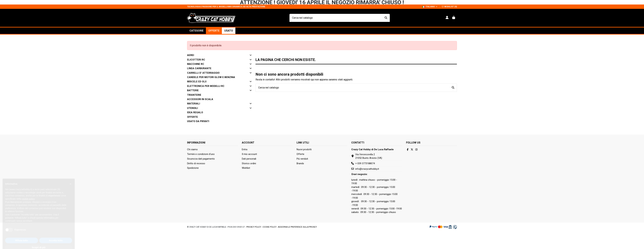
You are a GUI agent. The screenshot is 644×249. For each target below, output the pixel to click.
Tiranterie (194, 95)
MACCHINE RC (196, 64)
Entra (245, 149)
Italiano (430, 7)
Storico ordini (249, 163)
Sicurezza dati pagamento (201, 159)
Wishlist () (449, 7)
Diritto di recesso (196, 163)
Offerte (192, 117)
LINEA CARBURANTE (199, 68)
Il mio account (249, 154)
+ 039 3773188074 (365, 163)
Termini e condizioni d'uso (201, 154)
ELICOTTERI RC (196, 60)
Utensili (192, 108)
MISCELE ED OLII (197, 82)
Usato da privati (198, 121)
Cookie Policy (270, 227)
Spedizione (193, 168)
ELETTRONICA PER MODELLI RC (206, 86)
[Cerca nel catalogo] (386, 18)
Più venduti (302, 159)
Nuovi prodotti (304, 149)
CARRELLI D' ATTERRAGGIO (203, 73)
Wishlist (246, 168)
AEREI (191, 55)
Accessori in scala (200, 99)
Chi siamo (192, 149)
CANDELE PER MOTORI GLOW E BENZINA (211, 77)
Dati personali (249, 159)
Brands (300, 163)
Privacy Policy (254, 227)
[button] (197, 31)
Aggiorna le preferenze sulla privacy (297, 227)
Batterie (193, 90)
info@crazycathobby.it (367, 169)
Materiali (194, 104)
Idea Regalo (195, 112)
